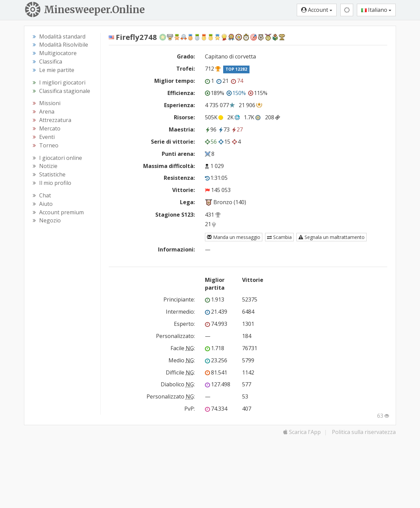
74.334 (216, 409)
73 (224, 129)
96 (211, 129)
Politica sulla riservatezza (364, 432)
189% (215, 93)
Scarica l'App (302, 432)
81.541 (216, 372)
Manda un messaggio (234, 237)
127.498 (218, 384)
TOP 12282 (236, 69)
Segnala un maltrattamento (332, 237)
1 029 (217, 166)
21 (222, 81)
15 (224, 142)
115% (258, 93)
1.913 (215, 299)
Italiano (376, 10)
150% (236, 93)
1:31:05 (216, 178)
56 (211, 142)
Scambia (279, 237)
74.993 (216, 324)
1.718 (215, 348)
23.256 (216, 360)
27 (237, 129)
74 (237, 81)
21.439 (216, 312)
